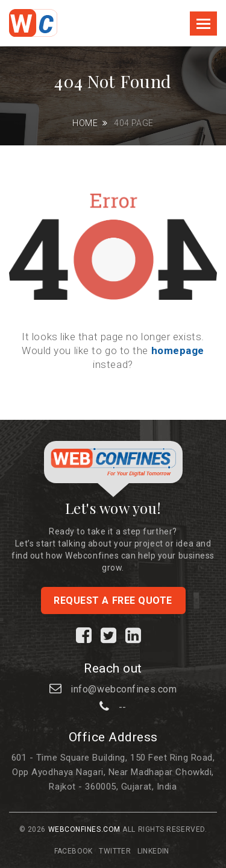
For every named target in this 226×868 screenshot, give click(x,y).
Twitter (115, 851)
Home (85, 123)
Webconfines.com (84, 829)
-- (123, 707)
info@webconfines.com (124, 689)
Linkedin (153, 851)
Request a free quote (113, 600)
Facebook (74, 851)
